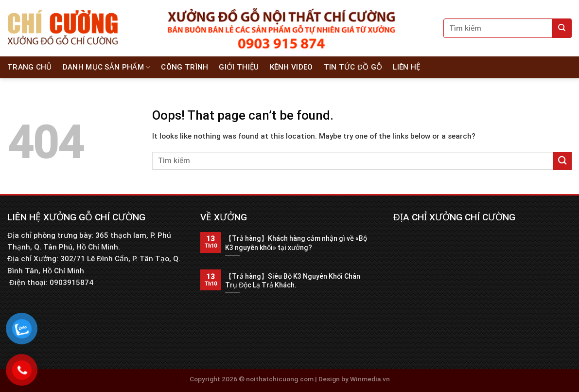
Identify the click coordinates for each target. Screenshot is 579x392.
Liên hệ (406, 67)
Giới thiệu (239, 67)
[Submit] (562, 28)
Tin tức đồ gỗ (353, 67)
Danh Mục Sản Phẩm (107, 67)
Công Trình (184, 67)
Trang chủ (30, 67)
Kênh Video (291, 67)
